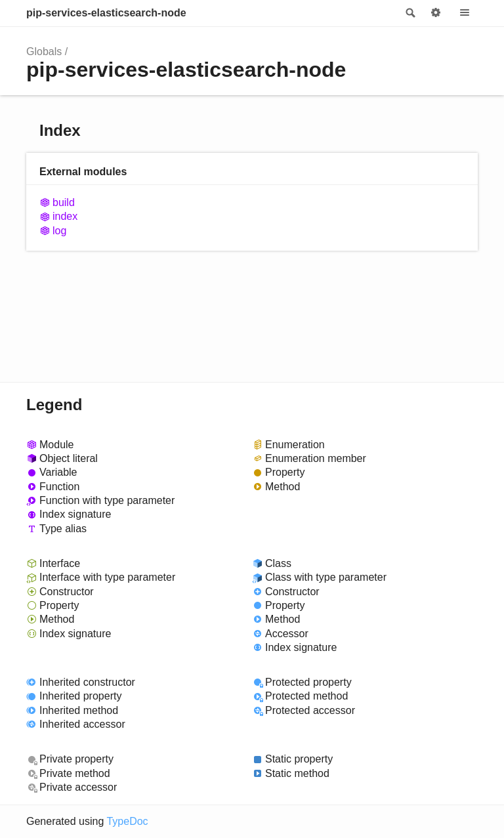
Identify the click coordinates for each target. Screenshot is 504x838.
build (64, 202)
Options (436, 13)
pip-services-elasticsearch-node (106, 13)
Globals (44, 52)
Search (409, 13)
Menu (465, 13)
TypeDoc (127, 821)
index (65, 216)
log (59, 231)
